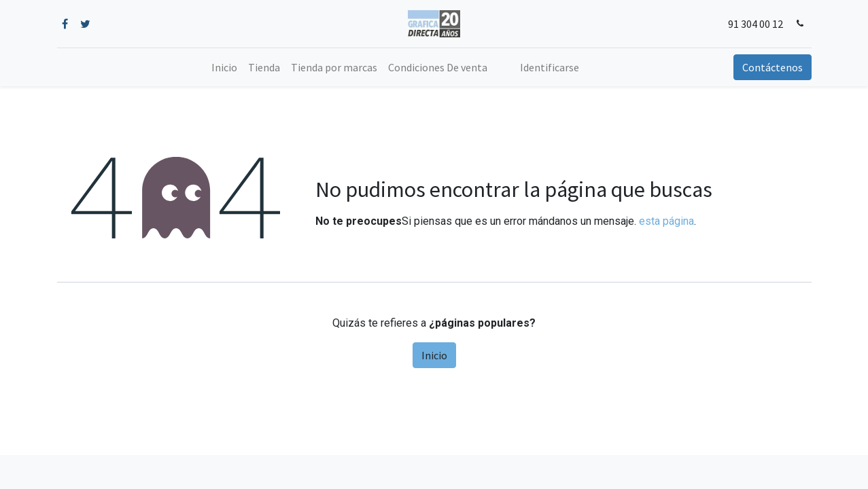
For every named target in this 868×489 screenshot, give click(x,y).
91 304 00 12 (756, 24)
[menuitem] (224, 67)
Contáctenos (772, 67)
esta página (666, 221)
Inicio (434, 355)
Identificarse (550, 67)
